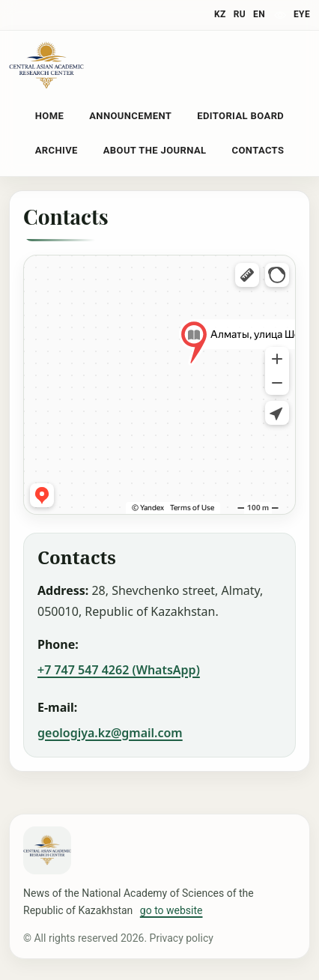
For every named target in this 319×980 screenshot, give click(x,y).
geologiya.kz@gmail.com (110, 733)
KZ (220, 14)
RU (240, 14)
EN (259, 14)
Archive (57, 150)
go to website (171, 910)
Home (49, 116)
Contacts (258, 150)
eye (302, 14)
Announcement (130, 116)
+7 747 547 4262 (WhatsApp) (119, 670)
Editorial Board (240, 116)
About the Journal (155, 150)
